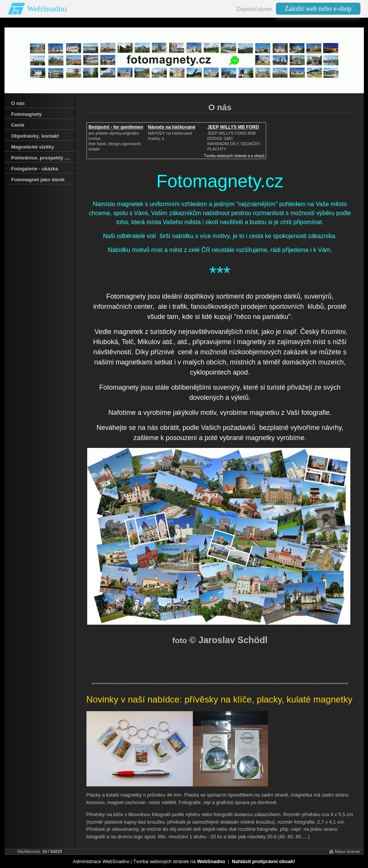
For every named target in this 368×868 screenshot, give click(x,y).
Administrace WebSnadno (101, 861)
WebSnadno (47, 8)
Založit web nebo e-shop (318, 9)
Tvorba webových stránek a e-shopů (234, 156)
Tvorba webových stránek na (179, 861)
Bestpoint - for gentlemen (116, 127)
